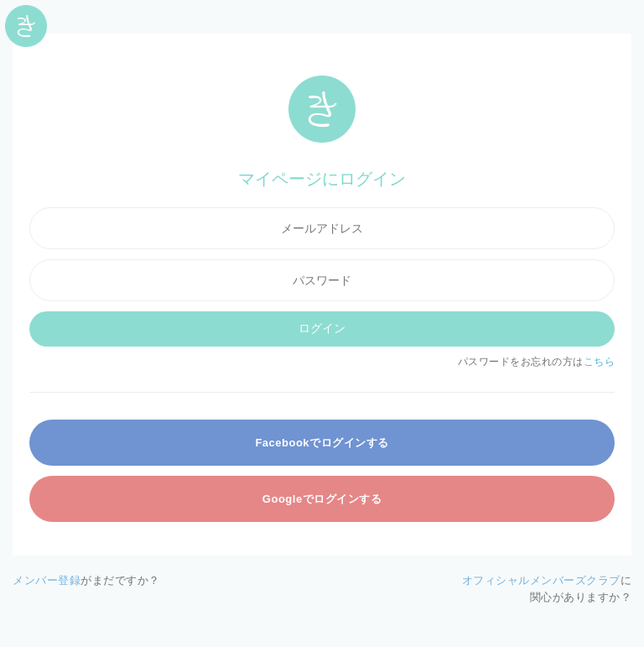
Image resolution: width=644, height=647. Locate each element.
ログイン (322, 328)
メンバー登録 (47, 580)
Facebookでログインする (322, 443)
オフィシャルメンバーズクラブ (541, 580)
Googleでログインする (322, 499)
